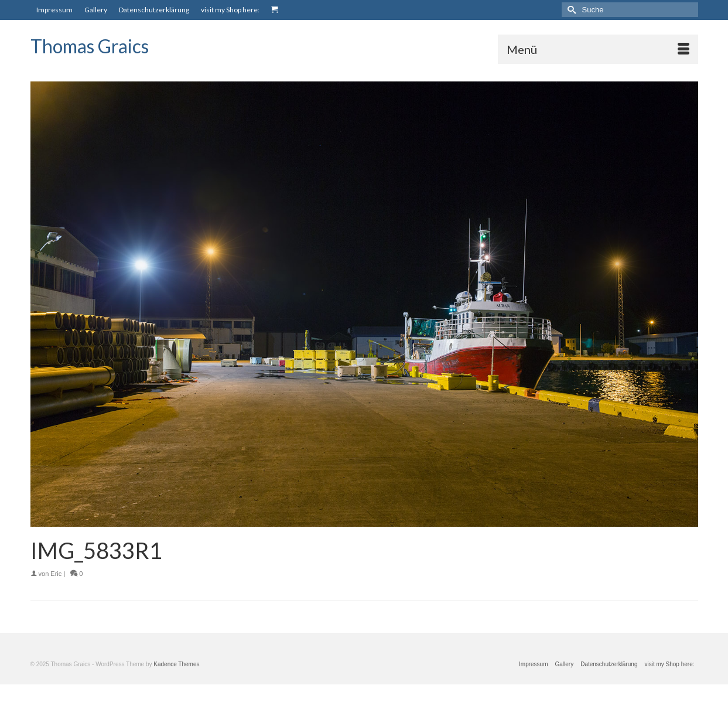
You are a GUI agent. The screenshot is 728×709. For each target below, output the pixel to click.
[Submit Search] (570, 10)
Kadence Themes (176, 664)
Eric (56, 574)
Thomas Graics (90, 46)
